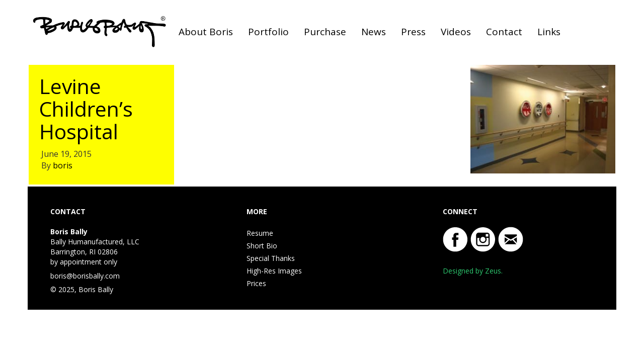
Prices (256, 283)
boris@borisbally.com (85, 276)
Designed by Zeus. (473, 271)
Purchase (325, 32)
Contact (504, 32)
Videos (456, 32)
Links (549, 32)
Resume (260, 233)
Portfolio (268, 32)
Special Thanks (271, 258)
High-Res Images (274, 271)
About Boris (206, 32)
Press (413, 32)
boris (63, 165)
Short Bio (262, 246)
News (374, 32)
